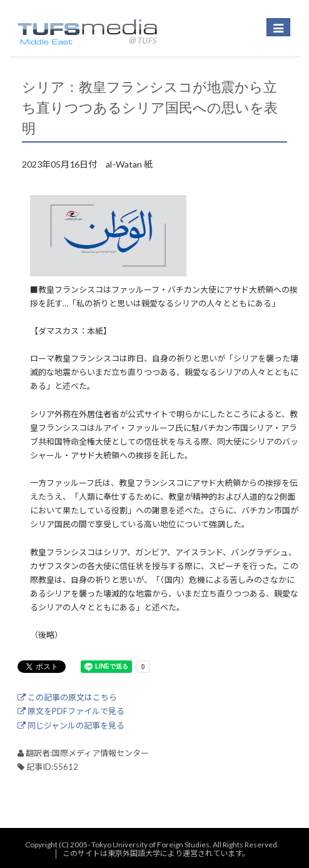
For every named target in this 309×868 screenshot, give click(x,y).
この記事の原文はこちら (67, 697)
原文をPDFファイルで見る (71, 711)
